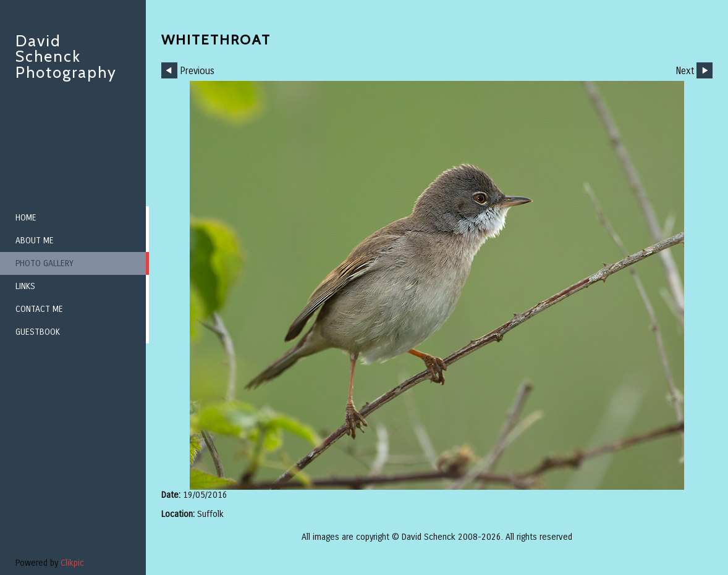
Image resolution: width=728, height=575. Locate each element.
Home (26, 218)
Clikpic (72, 563)
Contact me (39, 309)
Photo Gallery (44, 263)
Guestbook (38, 332)
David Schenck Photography (66, 57)
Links (25, 286)
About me (35, 241)
